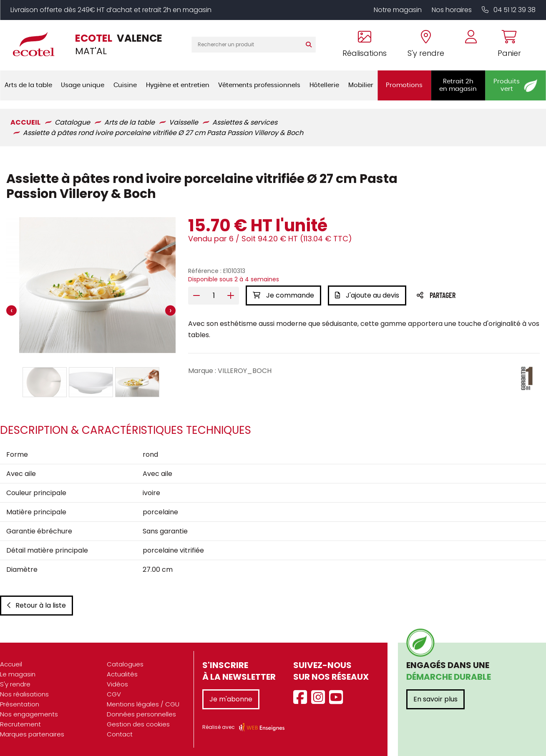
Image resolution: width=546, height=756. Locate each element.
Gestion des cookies (138, 724)
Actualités (122, 674)
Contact (120, 734)
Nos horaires (452, 10)
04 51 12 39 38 (509, 10)
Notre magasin (398, 10)
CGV (114, 694)
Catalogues (125, 664)
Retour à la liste (36, 605)
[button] (45, 382)
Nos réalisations (24, 694)
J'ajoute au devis (367, 295)
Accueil (11, 664)
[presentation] (11, 311)
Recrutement (20, 724)
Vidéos (117, 684)
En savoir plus (435, 699)
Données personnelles (141, 714)
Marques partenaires (32, 734)
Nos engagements (29, 714)
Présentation (20, 704)
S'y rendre (15, 684)
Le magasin (18, 674)
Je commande (283, 295)
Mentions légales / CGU (143, 704)
